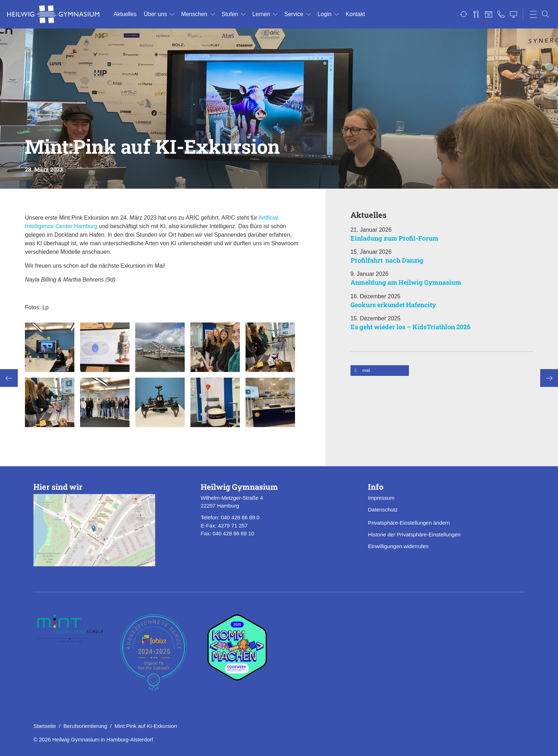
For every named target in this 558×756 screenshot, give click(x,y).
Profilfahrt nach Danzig (387, 260)
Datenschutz (383, 510)
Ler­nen (261, 14)
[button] (380, 371)
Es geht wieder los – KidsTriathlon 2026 (410, 327)
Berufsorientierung (85, 726)
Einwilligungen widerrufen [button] (398, 546)
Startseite (45, 726)
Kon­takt (355, 14)
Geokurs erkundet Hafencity (393, 305)
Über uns (155, 14)
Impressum (381, 498)
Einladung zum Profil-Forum (394, 238)
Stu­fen (230, 14)
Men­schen (194, 14)
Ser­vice (294, 14)
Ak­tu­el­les (125, 14)
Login (324, 14)
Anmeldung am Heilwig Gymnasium (406, 282)
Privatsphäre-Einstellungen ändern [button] (409, 523)
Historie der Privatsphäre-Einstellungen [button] (414, 534)
